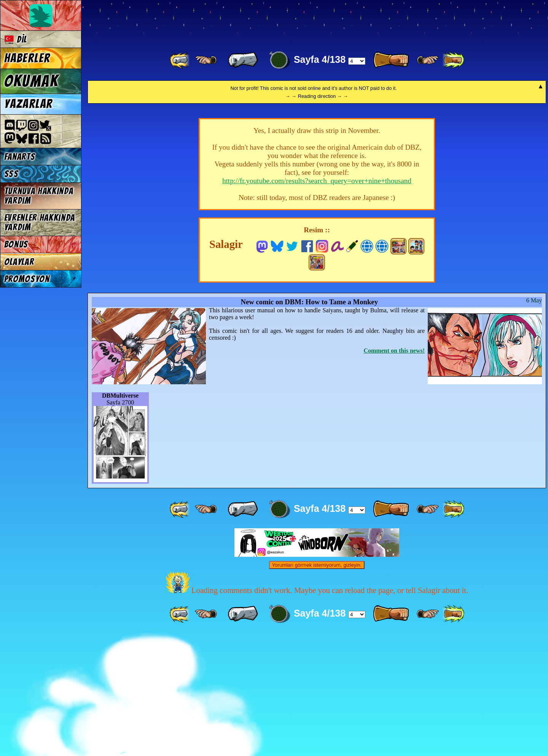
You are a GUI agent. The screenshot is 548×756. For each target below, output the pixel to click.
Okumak (31, 81)
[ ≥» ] (428, 60)
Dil (16, 39)
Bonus (16, 244)
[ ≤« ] (206, 60)
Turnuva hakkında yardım (39, 196)
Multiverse (198, 22)
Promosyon (27, 279)
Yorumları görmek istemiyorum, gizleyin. (317, 686)
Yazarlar (29, 104)
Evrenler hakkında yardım (40, 222)
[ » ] (391, 60)
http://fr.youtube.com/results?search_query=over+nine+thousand (317, 302)
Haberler (27, 58)
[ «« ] (180, 60)
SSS (11, 174)
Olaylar (19, 262)
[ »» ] (453, 60)
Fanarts (20, 157)
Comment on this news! (394, 472)
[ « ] (243, 60)
